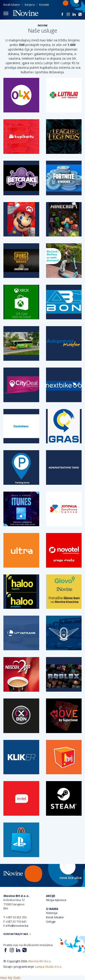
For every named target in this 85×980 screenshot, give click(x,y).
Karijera (30, 5)
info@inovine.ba (17, 926)
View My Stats (10, 978)
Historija (52, 913)
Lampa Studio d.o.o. (49, 967)
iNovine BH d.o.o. (40, 961)
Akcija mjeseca (56, 900)
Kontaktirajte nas (17, 934)
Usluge (51, 922)
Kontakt (44, 5)
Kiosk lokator (12, 5)
